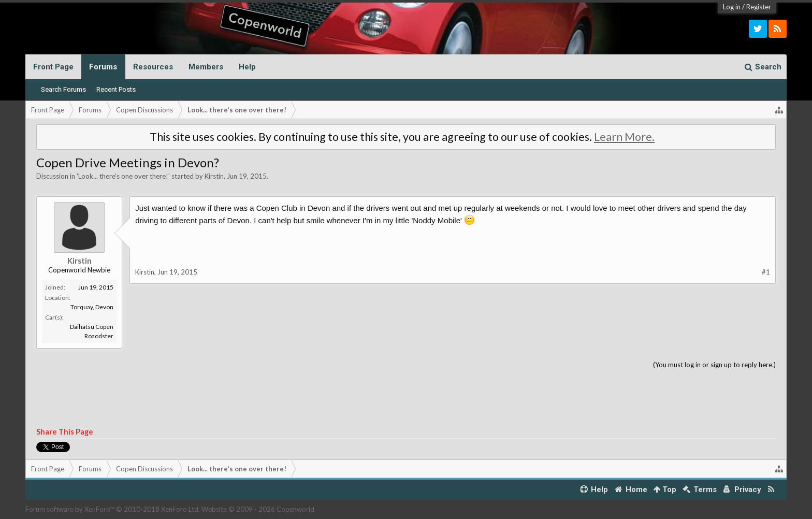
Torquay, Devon (92, 307)
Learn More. (624, 137)
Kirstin (214, 176)
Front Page (53, 67)
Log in (732, 7)
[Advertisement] (406, 399)
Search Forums (63, 89)
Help (247, 67)
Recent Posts (116, 89)
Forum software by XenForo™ (113, 509)
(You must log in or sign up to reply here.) (714, 365)
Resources (153, 67)
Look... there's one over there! (123, 176)
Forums (103, 67)
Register (759, 7)
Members (206, 67)
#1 (766, 272)
